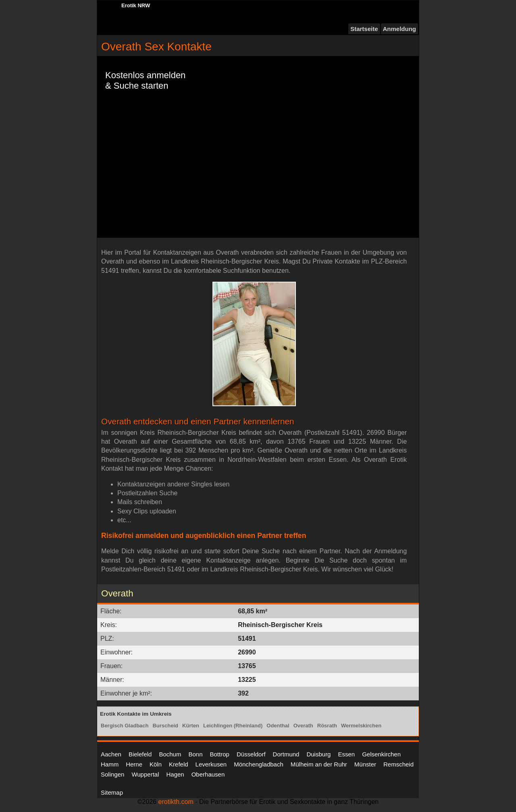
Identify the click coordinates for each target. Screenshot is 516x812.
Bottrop (220, 754)
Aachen (111, 754)
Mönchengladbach (259, 764)
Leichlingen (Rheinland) (233, 726)
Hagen (175, 774)
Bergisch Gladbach (125, 726)
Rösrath (327, 726)
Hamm (110, 764)
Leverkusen (211, 764)
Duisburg (318, 754)
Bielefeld (140, 754)
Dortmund (286, 754)
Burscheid (165, 726)
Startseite (364, 29)
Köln (156, 764)
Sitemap (112, 792)
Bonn (195, 754)
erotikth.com (176, 802)
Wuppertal (145, 774)
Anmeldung (400, 29)
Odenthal (278, 726)
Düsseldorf (251, 754)
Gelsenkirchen (381, 754)
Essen (346, 754)
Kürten (191, 726)
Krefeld (179, 764)
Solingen (112, 774)
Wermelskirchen (361, 726)
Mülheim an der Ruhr (319, 764)
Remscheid (398, 764)
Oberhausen (208, 774)
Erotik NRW (136, 5)
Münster (365, 764)
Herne (134, 764)
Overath (303, 726)
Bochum (170, 754)
